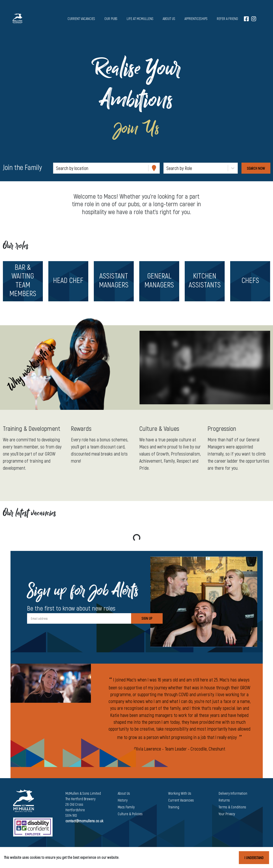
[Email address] (79, 618)
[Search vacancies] (256, 168)
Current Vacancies (181, 800)
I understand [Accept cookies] (254, 858)
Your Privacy (227, 814)
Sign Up (147, 618)
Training (174, 807)
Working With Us (180, 793)
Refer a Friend (227, 19)
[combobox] (56, 168)
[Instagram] (254, 19)
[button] (23, 281)
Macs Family (126, 807)
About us (169, 19)
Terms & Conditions (232, 807)
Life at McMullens (140, 19)
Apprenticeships (196, 19)
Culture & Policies (130, 814)
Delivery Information (233, 793)
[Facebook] (246, 19)
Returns (224, 800)
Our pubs (111, 19)
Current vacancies (81, 19)
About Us (124, 793)
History (123, 800)
